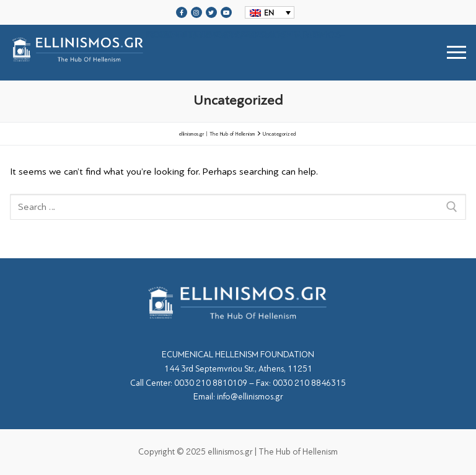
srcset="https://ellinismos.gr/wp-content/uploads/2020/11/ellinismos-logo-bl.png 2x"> (178, 52)
